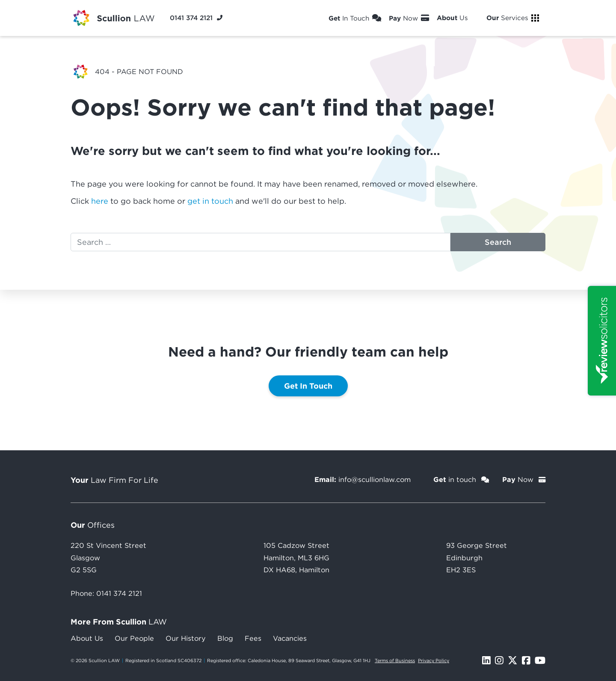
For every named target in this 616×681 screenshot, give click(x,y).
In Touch (355, 18)
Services (513, 18)
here (100, 201)
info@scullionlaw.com (375, 479)
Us (458, 18)
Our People (134, 638)
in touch (461, 479)
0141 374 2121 (119, 593)
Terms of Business (395, 660)
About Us (87, 638)
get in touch (210, 201)
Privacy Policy (434, 660)
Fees (253, 638)
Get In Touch (308, 386)
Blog (225, 638)
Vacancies (290, 638)
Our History (186, 638)
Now (409, 18)
